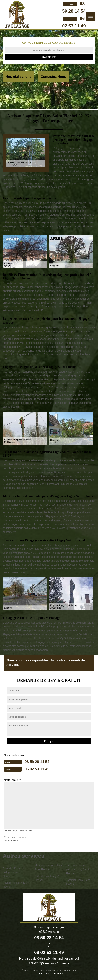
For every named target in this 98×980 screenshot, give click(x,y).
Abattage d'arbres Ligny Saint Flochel (48, 867)
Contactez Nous (53, 77)
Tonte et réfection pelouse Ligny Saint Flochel (77, 869)
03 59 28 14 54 (37, 762)
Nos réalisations (18, 77)
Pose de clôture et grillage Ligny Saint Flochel (14, 872)
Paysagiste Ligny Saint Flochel (16, 885)
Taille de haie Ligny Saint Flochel (49, 878)
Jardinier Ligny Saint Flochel (78, 882)
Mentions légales (49, 974)
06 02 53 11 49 (37, 769)
